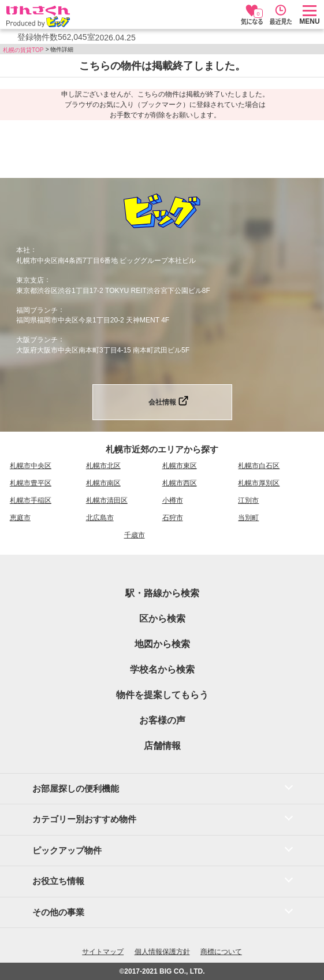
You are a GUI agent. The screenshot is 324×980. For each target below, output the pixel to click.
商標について (221, 952)
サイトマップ (103, 952)
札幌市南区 (103, 483)
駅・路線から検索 (162, 593)
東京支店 (30, 280)
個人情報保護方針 (162, 952)
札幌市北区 (103, 466)
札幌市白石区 (259, 466)
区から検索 (162, 619)
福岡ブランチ (37, 310)
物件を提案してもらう (162, 695)
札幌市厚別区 (259, 483)
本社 (23, 250)
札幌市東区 (180, 466)
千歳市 (135, 535)
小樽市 (173, 500)
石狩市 (173, 518)
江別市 (248, 500)
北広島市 (100, 518)
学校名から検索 (162, 669)
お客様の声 (162, 720)
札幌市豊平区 (31, 483)
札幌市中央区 (31, 466)
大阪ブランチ (37, 340)
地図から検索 (162, 644)
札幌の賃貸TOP (23, 50)
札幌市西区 (180, 483)
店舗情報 (162, 746)
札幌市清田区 (107, 500)
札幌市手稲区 (31, 500)
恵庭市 (20, 518)
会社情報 (162, 402)
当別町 (248, 518)
